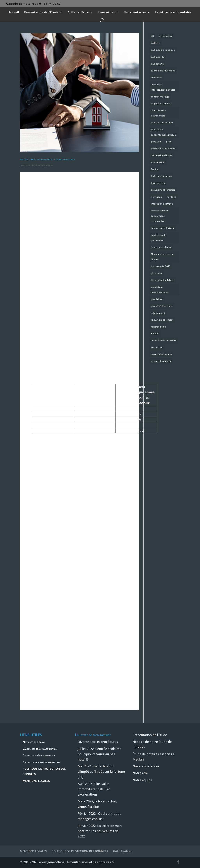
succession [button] (102, 305)
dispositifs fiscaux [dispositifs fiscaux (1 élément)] (161, 103)
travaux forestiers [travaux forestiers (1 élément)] (161, 361)
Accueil (14, 12)
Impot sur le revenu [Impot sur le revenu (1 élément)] (162, 204)
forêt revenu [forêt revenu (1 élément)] (158, 183)
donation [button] (51, 310)
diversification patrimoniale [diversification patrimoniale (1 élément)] (159, 113)
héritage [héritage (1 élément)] (171, 197)
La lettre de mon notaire (173, 12)
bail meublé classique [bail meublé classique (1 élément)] (163, 50)
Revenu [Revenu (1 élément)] (155, 333)
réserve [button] (87, 519)
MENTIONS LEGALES (36, 781)
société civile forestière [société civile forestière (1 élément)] (164, 341)
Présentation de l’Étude (41, 12)
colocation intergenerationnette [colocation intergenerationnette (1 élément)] (163, 87)
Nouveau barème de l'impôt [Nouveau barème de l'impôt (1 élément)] (162, 257)
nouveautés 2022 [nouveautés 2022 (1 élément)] (161, 266)
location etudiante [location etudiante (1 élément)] (161, 247)
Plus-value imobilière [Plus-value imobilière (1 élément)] (162, 280)
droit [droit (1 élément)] (169, 142)
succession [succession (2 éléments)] (157, 347)
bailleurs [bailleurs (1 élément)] (156, 43)
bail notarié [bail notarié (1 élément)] (157, 64)
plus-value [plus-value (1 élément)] (157, 273)
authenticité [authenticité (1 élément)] (166, 36)
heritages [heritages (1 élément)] (156, 197)
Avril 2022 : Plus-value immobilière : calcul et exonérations (48, 159)
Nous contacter (135, 12)
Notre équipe (142, 780)
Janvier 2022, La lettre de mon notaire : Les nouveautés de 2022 (100, 831)
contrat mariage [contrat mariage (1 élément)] (160, 97)
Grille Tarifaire (123, 851)
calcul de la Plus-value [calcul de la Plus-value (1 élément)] (163, 71)
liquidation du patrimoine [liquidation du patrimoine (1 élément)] (159, 238)
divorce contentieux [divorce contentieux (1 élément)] (162, 122)
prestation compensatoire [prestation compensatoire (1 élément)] (159, 290)
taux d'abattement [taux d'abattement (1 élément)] (162, 354)
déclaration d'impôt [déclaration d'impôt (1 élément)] (162, 155)
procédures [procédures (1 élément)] (157, 299)
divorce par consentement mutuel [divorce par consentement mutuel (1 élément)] (164, 132)
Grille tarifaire (78, 12)
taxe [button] (42, 557)
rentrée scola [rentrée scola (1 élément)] (158, 327)
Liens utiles (106, 12)
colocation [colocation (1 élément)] (157, 77)
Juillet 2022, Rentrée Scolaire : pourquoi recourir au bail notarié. (99, 754)
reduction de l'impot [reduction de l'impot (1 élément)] (162, 320)
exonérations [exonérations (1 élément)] (158, 162)
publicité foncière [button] (54, 689)
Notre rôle (140, 773)
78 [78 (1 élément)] (152, 36)
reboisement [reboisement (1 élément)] (158, 313)
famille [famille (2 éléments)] (155, 169)
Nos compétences (146, 766)
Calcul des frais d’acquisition (40, 749)
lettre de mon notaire (42, 165)
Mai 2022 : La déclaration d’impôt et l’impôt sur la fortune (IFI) (101, 771)
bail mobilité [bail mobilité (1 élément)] (158, 57)
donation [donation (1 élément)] (156, 142)
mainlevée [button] (92, 291)
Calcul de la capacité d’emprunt (41, 762)
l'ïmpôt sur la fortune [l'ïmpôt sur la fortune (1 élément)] (163, 228)
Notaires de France (34, 742)
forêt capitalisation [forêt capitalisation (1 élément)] (162, 176)
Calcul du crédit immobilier (39, 755)
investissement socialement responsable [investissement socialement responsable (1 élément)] (160, 216)
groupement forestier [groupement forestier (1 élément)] (163, 190)
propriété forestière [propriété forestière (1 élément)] (162, 306)
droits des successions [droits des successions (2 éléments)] (163, 148)
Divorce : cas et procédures (98, 742)
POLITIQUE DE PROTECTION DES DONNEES (80, 851)
